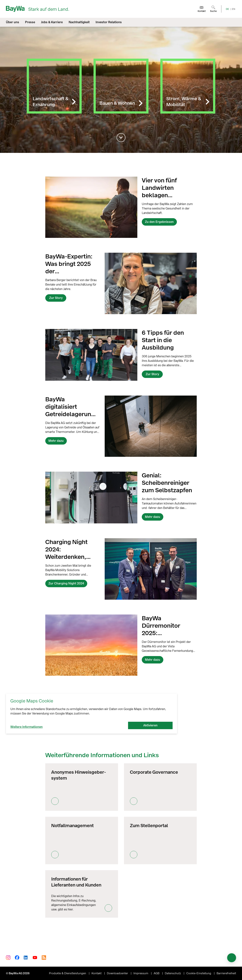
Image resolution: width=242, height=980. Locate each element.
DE (227, 9)
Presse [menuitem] (30, 22)
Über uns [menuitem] (13, 22)
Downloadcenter (118, 973)
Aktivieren (150, 725)
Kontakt (97, 973)
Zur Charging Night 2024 (66, 583)
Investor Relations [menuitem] (109, 22)
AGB (157, 973)
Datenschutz (173, 973)
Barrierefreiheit (226, 973)
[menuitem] (202, 9)
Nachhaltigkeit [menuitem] (79, 22)
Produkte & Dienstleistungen (68, 973)
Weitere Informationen (27, 727)
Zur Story (56, 298)
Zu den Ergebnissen (159, 222)
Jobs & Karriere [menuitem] (52, 22)
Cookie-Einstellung (199, 973)
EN (234, 9)
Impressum (141, 973)
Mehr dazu (56, 441)
